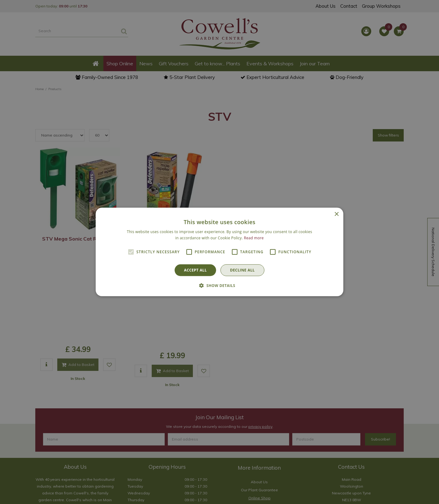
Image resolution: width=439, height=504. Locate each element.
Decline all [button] (242, 270)
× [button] (336, 214)
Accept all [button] (195, 270)
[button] (219, 285)
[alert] (219, 252)
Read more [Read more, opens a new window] (254, 238)
